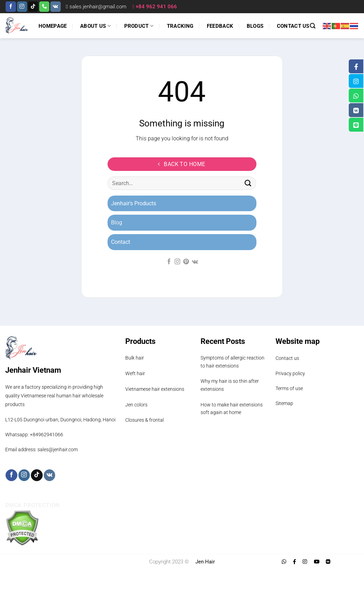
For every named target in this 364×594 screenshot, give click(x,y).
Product (139, 26)
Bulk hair (135, 358)
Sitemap (284, 403)
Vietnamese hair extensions (155, 389)
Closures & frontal (145, 420)
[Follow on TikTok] (33, 7)
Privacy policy (290, 373)
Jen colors (136, 405)
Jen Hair (205, 562)
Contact (121, 242)
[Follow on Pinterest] (186, 262)
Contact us (293, 26)
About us (95, 26)
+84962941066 (46, 435)
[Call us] (44, 7)
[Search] (313, 26)
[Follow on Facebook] (11, 7)
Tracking (180, 26)
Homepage (53, 26)
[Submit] (248, 183)
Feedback (220, 26)
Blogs (255, 26)
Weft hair (135, 373)
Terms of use (289, 388)
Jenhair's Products (134, 203)
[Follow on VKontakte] (55, 7)
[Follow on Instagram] (22, 7)
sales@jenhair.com (58, 449)
